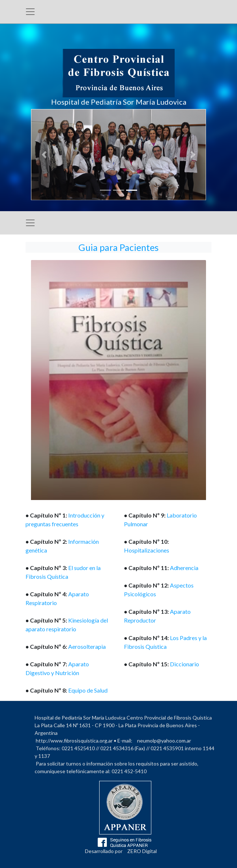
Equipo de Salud (88, 690)
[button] (44, 155)
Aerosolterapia (87, 646)
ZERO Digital (142, 851)
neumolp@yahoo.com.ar (164, 741)
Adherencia (184, 568)
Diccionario (184, 664)
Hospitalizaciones (147, 550)
